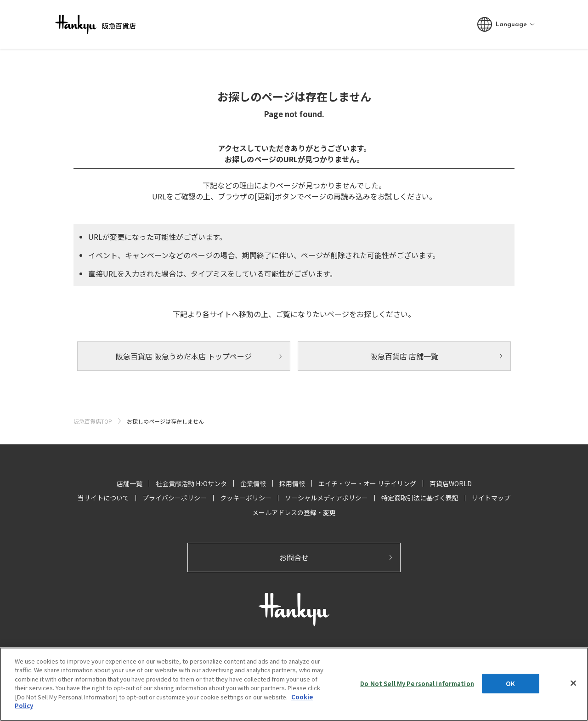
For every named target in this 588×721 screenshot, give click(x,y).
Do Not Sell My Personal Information (417, 684)
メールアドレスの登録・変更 (294, 512)
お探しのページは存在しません (165, 421)
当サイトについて (103, 498)
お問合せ (294, 557)
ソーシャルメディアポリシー (326, 498)
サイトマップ (491, 498)
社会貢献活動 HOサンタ (191, 483)
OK (510, 684)
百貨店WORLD (451, 483)
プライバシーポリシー (175, 498)
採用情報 (292, 483)
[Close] (573, 683)
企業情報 (253, 483)
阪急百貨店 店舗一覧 (404, 356)
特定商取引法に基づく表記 (420, 498)
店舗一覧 (130, 483)
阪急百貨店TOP (93, 421)
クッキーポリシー (246, 498)
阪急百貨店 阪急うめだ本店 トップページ (184, 356)
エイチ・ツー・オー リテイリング (367, 483)
